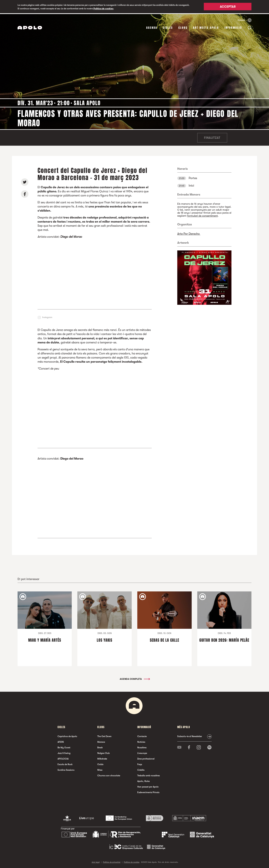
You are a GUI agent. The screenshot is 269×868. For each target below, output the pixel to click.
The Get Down (104, 736)
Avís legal (96, 861)
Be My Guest (64, 747)
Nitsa (100, 769)
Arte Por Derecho (189, 233)
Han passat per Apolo (148, 786)
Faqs (140, 764)
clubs (183, 27)
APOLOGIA (63, 758)
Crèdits (141, 769)
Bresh (100, 747)
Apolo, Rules (143, 780)
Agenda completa (135, 678)
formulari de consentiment (202, 215)
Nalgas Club (103, 752)
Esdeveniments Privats (148, 792)
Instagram (47, 317)
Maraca (101, 741)
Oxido (100, 764)
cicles (168, 27)
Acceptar (228, 7)
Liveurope (142, 752)
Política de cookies (103, 9)
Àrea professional (146, 758)
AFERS (61, 741)
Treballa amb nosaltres (149, 775)
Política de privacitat (112, 861)
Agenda (152, 27)
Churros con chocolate (109, 775)
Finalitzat (212, 137)
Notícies (141, 741)
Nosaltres (142, 747)
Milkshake (102, 758)
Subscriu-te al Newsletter (190, 736)
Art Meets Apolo (206, 27)
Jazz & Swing (64, 752)
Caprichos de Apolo (67, 736)
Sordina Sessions (66, 769)
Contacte (142, 736)
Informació (233, 27)
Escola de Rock (65, 764)
